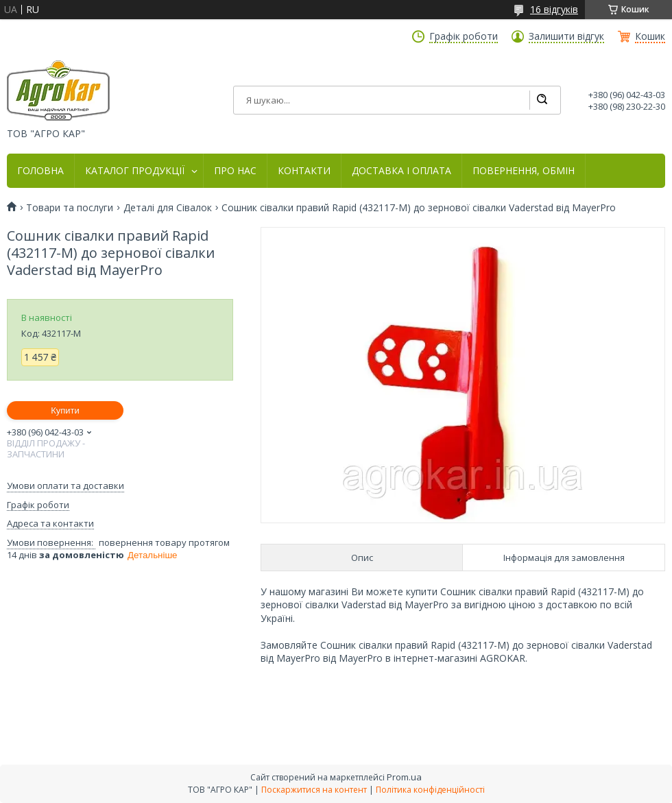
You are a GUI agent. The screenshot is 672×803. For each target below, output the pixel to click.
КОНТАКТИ (304, 171)
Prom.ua (404, 777)
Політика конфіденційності (430, 790)
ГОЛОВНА (40, 171)
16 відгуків (554, 9)
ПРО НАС (235, 171)
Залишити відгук (566, 36)
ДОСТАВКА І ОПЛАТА (401, 171)
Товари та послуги (70, 208)
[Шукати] (542, 100)
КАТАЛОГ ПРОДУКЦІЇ (135, 171)
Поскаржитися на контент (314, 790)
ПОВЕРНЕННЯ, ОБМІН (524, 171)
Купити (65, 410)
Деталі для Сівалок (168, 208)
